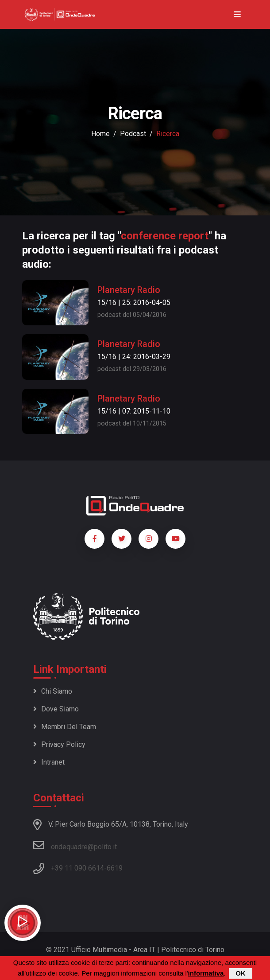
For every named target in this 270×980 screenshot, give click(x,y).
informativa (206, 973)
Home (100, 134)
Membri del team (65, 727)
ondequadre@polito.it (75, 845)
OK (241, 973)
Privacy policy (59, 744)
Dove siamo (56, 709)
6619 (115, 868)
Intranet (49, 762)
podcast (133, 134)
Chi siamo (53, 691)
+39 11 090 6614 (77, 868)
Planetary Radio (129, 290)
